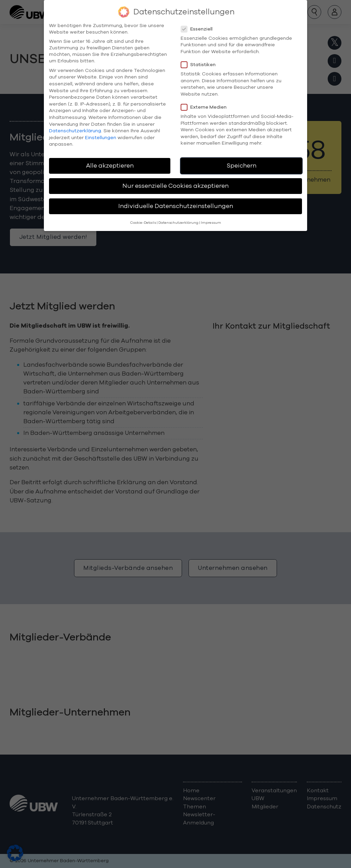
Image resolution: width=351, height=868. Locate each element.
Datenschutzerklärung (75, 124)
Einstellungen (101, 131)
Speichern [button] (241, 159)
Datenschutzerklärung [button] (178, 216)
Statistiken (200, 58)
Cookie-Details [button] (143, 216)
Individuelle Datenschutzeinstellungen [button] (176, 199)
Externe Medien (206, 100)
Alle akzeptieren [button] (110, 159)
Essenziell (199, 22)
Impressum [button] (211, 216)
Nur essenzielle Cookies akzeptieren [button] (175, 179)
